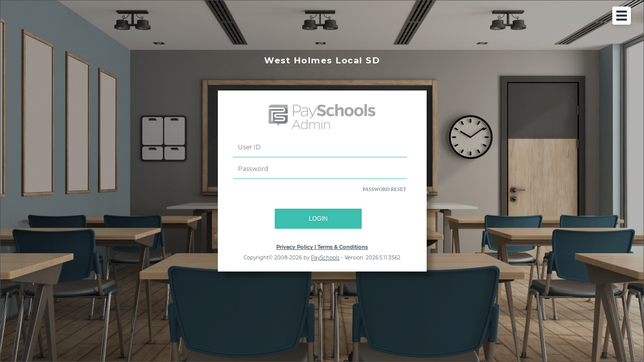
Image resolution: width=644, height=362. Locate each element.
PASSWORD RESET (385, 189)
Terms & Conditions (343, 247)
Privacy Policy (295, 247)
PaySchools (325, 258)
